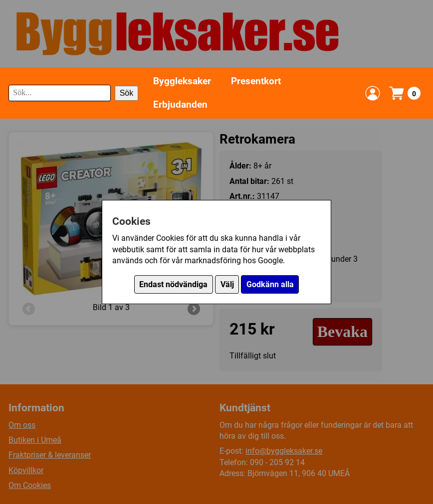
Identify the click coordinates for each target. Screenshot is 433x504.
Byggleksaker (182, 81)
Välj (227, 284)
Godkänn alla (270, 284)
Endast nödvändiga (173, 284)
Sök (127, 93)
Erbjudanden (180, 104)
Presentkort (256, 81)
